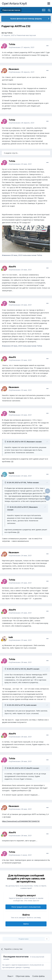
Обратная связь (23, 976)
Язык (10, 976)
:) (17, 532)
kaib (11, 637)
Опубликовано (21, 47)
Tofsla (10, 33)
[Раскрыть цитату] (6, 442)
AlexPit (12, 267)
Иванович (14, 69)
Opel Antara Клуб (14, 3)
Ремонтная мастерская (26, 35)
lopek (11, 473)
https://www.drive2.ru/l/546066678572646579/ (21, 821)
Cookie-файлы (38, 976)
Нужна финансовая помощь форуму (26, 19)
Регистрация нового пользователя (26, 907)
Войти (26, 924)
